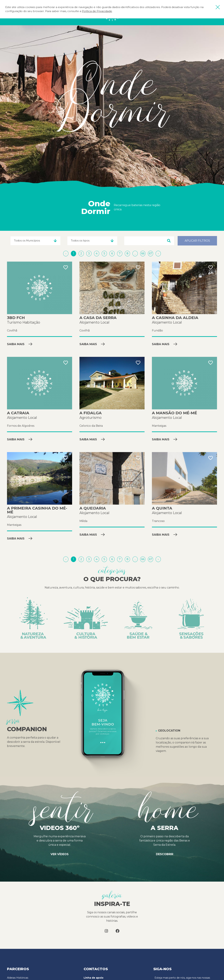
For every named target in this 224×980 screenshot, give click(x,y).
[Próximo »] (158, 254)
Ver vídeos (60, 854)
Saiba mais (20, 344)
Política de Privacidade (97, 11)
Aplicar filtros (197, 241)
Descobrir (165, 854)
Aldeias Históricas (18, 978)
